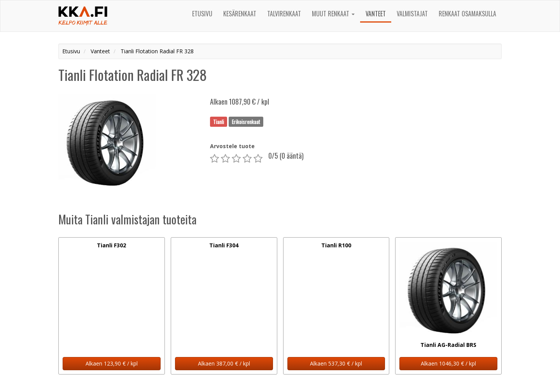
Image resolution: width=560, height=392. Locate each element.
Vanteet (376, 14)
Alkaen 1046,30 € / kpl (448, 363)
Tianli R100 (336, 245)
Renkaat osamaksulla (467, 14)
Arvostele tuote (232, 146)
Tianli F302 (111, 245)
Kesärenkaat (240, 14)
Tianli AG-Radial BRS (448, 345)
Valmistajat (412, 14)
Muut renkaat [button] (333, 14)
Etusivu (202, 14)
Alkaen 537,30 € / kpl (336, 363)
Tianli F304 (224, 245)
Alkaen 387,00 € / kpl (224, 363)
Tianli (219, 121)
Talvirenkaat (284, 14)
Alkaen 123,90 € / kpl (112, 363)
